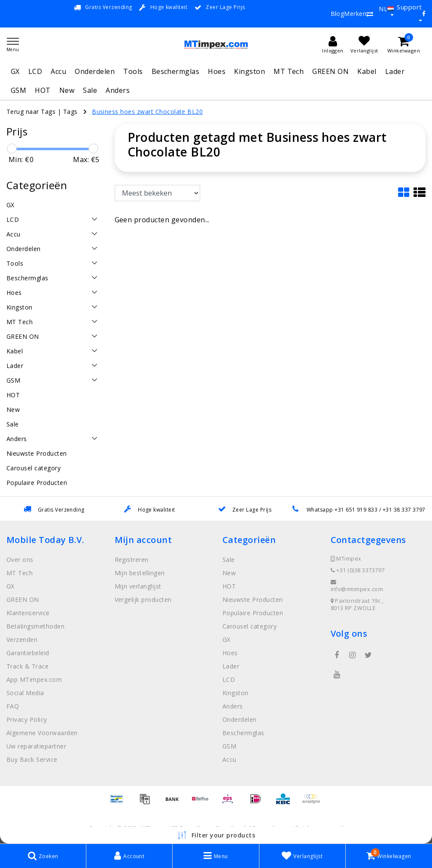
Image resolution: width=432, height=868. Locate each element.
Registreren (132, 560)
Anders (118, 90)
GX (15, 71)
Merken (355, 14)
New (67, 90)
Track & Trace (27, 666)
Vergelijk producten (143, 600)
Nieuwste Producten (253, 600)
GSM (18, 90)
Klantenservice (28, 613)
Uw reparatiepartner (36, 746)
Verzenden (22, 639)
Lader (395, 71)
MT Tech (289, 71)
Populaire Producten (253, 613)
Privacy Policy (27, 719)
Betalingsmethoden (35, 626)
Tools (133, 71)
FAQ (13, 706)
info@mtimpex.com (357, 586)
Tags (70, 112)
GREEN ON (330, 71)
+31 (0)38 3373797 (358, 570)
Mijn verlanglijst (138, 586)
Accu (58, 71)
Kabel (367, 71)
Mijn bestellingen (140, 573)
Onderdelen (95, 71)
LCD (35, 71)
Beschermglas (176, 71)
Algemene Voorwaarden (42, 733)
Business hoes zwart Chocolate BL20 (147, 112)
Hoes (217, 71)
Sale (90, 90)
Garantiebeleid (28, 653)
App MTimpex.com (34, 679)
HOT (43, 90)
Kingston (249, 71)
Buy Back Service (32, 759)
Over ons (20, 560)
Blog (338, 14)
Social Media (25, 693)
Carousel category (249, 626)
